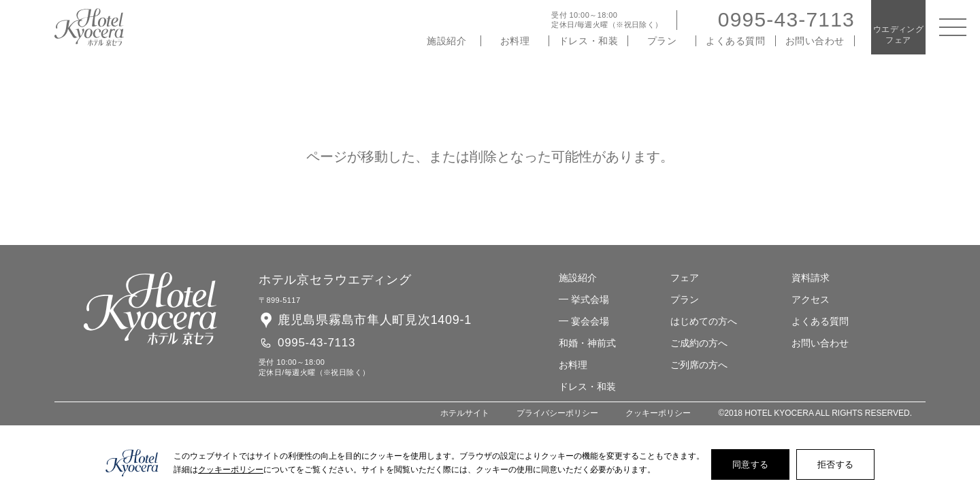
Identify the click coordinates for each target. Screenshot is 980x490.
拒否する (835, 464)
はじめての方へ (704, 321)
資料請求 (811, 278)
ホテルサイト (465, 413)
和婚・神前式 (587, 343)
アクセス (811, 299)
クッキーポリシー (658, 413)
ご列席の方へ (699, 365)
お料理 (515, 41)
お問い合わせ (815, 41)
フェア (685, 278)
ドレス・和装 (588, 41)
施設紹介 (446, 41)
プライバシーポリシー (557, 413)
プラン (662, 41)
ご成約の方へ (699, 343)
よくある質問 (735, 41)
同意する (750, 464)
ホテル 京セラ (89, 27)
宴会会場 (590, 321)
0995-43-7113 (786, 19)
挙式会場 (590, 299)
